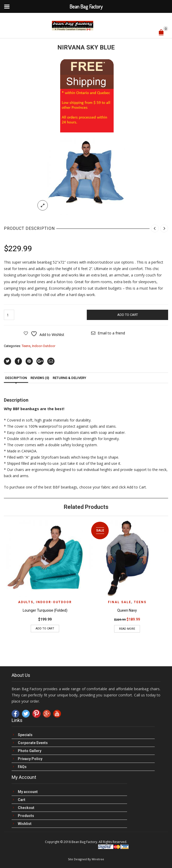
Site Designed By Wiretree (86, 859)
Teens (26, 346)
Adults (26, 602)
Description (16, 378)
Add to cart (128, 315)
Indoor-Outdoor (44, 346)
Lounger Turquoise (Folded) (45, 610)
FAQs (22, 767)
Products (26, 816)
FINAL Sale (120, 602)
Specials (25, 735)
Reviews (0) (40, 378)
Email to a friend (111, 333)
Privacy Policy (30, 759)
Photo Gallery (30, 751)
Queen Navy (127, 610)
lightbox (43, 205)
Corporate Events (33, 743)
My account (28, 792)
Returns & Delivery (69, 378)
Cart (22, 800)
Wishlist (25, 824)
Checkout (26, 808)
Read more (127, 629)
